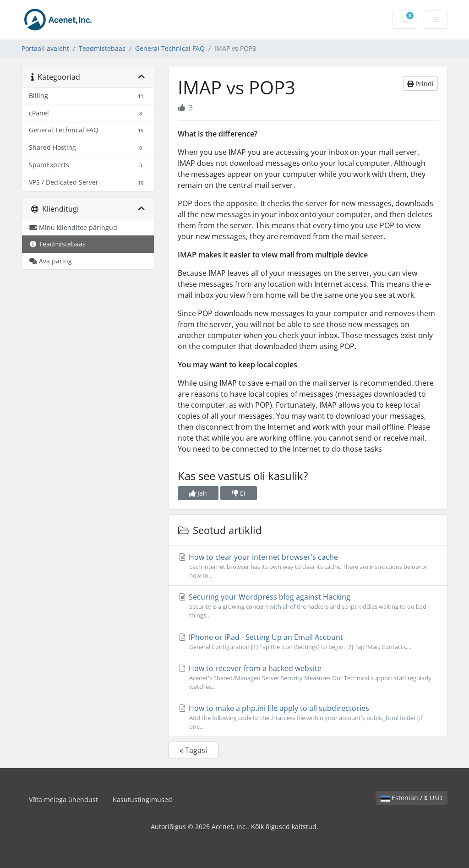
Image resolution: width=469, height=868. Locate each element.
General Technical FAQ (170, 48)
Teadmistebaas (102, 48)
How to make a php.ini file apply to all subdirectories (308, 717)
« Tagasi (193, 750)
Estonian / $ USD (412, 798)
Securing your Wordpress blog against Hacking (308, 606)
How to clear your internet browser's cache (308, 566)
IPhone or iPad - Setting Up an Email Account (308, 642)
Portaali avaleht (45, 48)
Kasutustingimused (142, 800)
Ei (239, 493)
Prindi (420, 84)
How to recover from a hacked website (308, 677)
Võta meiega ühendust (63, 800)
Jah (198, 493)
